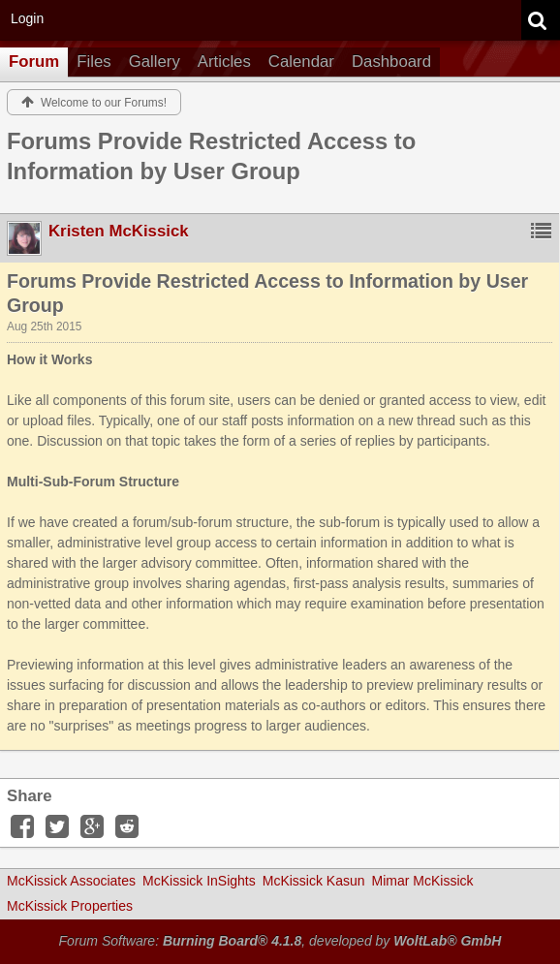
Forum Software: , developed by (280, 941)
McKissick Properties (70, 906)
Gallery (155, 62)
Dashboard (391, 62)
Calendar (301, 62)
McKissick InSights (199, 881)
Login (27, 18)
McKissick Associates (71, 881)
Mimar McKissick (423, 881)
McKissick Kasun (314, 881)
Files (93, 62)
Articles (224, 62)
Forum (34, 62)
